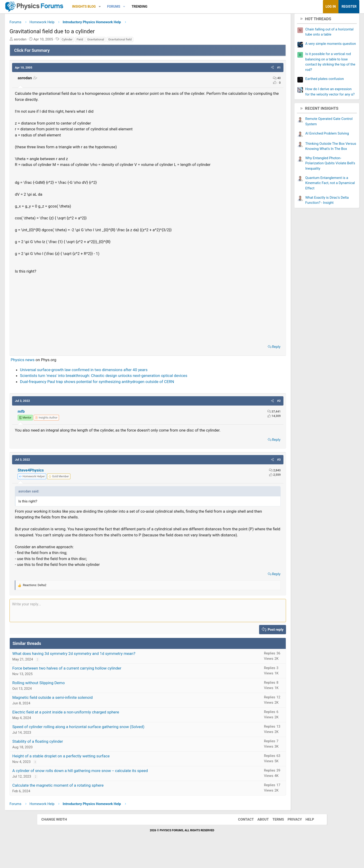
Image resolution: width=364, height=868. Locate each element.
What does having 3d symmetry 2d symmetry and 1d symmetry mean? (111, 673)
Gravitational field (157, 41)
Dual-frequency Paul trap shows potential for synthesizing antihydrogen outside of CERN (134, 389)
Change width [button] (59, 839)
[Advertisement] (148, 316)
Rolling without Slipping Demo (75, 702)
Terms (273, 839)
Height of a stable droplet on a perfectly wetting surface (98, 776)
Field (117, 41)
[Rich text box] (148, 630)
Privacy (290, 839)
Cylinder (104, 41)
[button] (137, 7)
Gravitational (132, 41)
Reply (239, 354)
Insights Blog (121, 7)
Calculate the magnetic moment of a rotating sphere (95, 805)
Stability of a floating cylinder (75, 761)
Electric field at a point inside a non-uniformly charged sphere (103, 732)
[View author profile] (83, 425)
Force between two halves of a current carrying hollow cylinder (104, 688)
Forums (150, 7)
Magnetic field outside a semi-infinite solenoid (89, 717)
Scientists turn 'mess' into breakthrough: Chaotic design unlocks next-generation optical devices (141, 383)
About (258, 839)
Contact (241, 839)
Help (305, 839)
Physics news (60, 367)
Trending (176, 7)
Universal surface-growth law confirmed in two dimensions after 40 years (121, 377)
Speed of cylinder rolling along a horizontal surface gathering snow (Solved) (115, 746)
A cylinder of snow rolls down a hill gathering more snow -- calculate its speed (117, 790)
